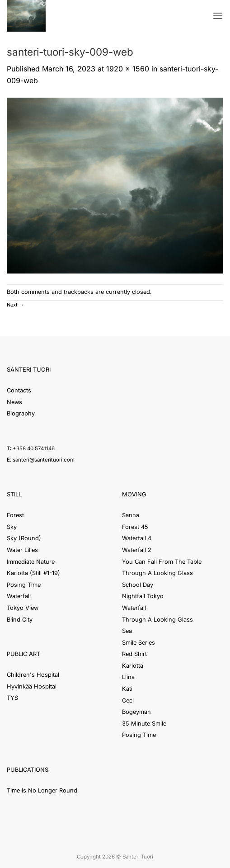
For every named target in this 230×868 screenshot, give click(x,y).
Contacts (19, 390)
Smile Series (138, 643)
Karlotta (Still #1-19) (33, 573)
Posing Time (24, 585)
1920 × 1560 (128, 69)
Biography (21, 413)
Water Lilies (22, 550)
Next (15, 305)
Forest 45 (135, 527)
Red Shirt (134, 654)
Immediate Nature (31, 562)
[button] (218, 16)
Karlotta (133, 666)
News (14, 402)
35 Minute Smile (144, 724)
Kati (127, 689)
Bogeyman (136, 712)
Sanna (131, 515)
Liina (128, 677)
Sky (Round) (24, 538)
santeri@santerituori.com (44, 460)
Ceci (128, 701)
